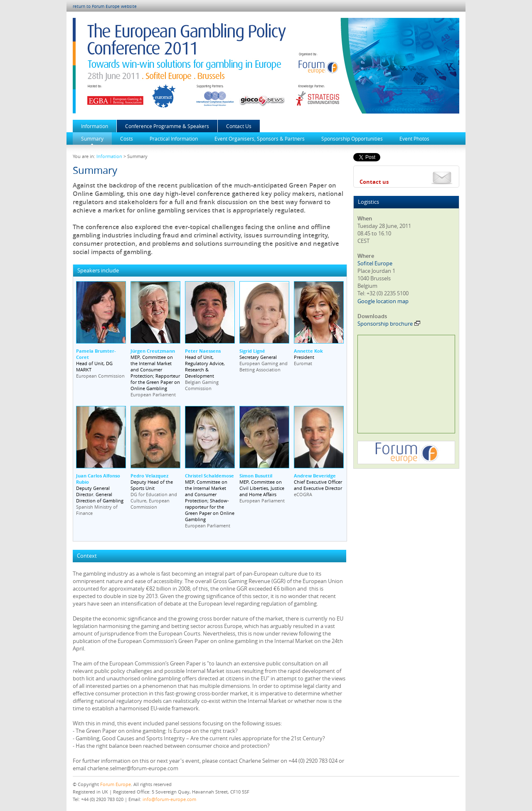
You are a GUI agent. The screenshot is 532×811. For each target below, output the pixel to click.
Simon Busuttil (256, 476)
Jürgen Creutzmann (153, 351)
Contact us (374, 182)
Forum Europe (116, 784)
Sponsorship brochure (389, 324)
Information (95, 126)
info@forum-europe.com (169, 799)
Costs (127, 138)
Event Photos (414, 138)
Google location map (383, 301)
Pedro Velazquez (149, 476)
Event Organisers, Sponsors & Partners (260, 138)
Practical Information (174, 138)
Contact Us (239, 126)
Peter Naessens (203, 351)
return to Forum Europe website (105, 6)
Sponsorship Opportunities (352, 138)
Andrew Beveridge (315, 476)
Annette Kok (308, 351)
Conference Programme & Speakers (167, 126)
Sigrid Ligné (252, 351)
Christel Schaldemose (209, 476)
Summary (92, 138)
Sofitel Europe (375, 263)
